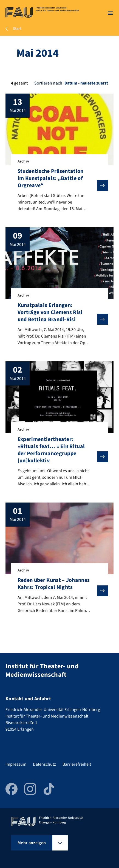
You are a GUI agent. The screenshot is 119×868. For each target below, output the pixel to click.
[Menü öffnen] (110, 13)
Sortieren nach (48, 83)
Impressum (16, 764)
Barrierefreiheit (77, 764)
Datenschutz (44, 764)
